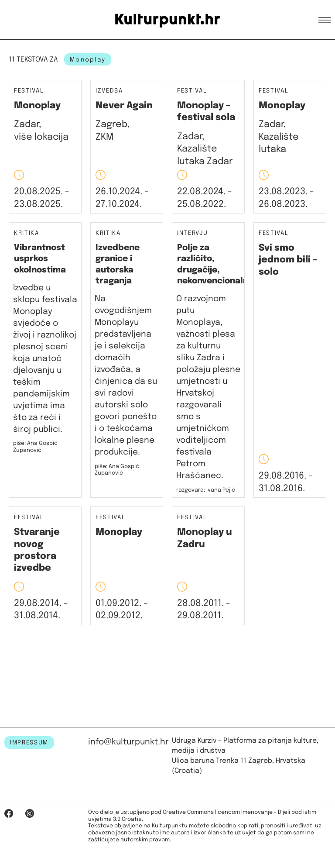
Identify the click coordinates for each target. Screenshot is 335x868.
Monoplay (37, 106)
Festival (29, 91)
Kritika (27, 233)
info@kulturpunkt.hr (128, 742)
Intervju (192, 233)
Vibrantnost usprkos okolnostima (40, 259)
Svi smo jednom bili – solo (288, 260)
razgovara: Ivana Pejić (206, 490)
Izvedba (109, 91)
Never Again (124, 106)
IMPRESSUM (29, 743)
